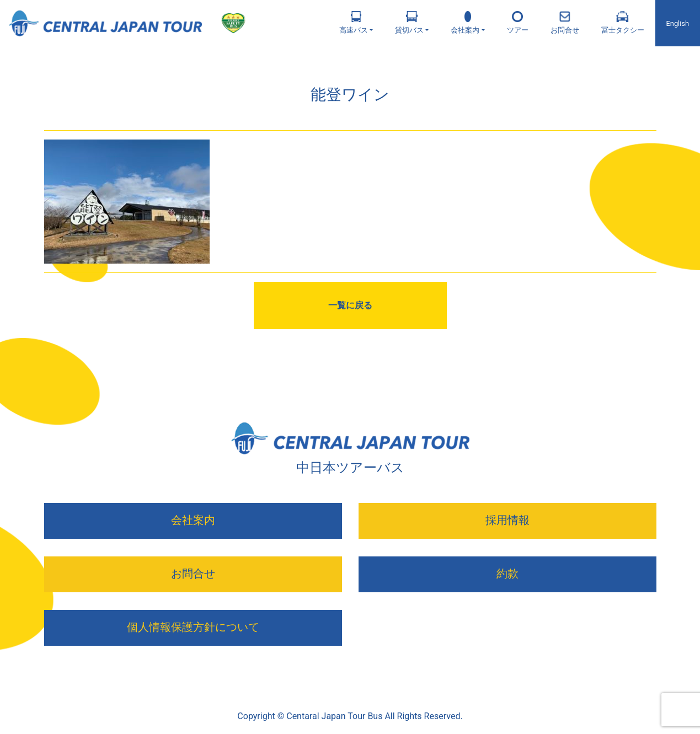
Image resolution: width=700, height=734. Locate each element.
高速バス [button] (354, 23)
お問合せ (565, 23)
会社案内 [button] (465, 23)
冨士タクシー (623, 23)
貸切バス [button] (409, 23)
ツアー (518, 23)
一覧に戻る (350, 305)
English (678, 23)
